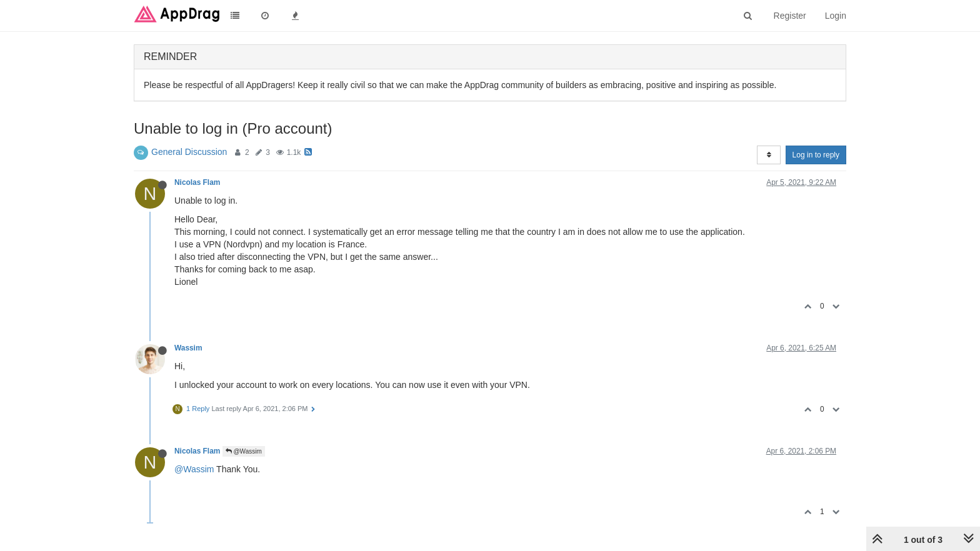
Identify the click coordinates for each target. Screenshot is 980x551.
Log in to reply (816, 155)
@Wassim (244, 451)
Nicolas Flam (197, 182)
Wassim (188, 348)
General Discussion (189, 152)
